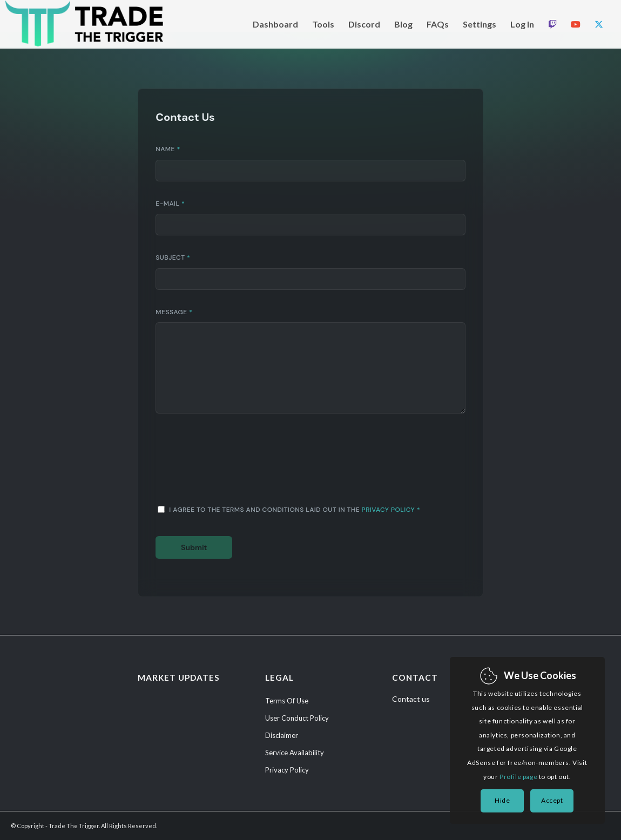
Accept (552, 800)
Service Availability (295, 753)
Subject (173, 258)
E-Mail (170, 204)
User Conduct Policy (297, 718)
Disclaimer (282, 735)
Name (168, 149)
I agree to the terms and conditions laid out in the (295, 510)
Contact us (411, 699)
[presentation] (238, 466)
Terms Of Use (287, 701)
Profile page (518, 777)
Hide (502, 800)
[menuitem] (275, 24)
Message (174, 312)
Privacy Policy (389, 510)
